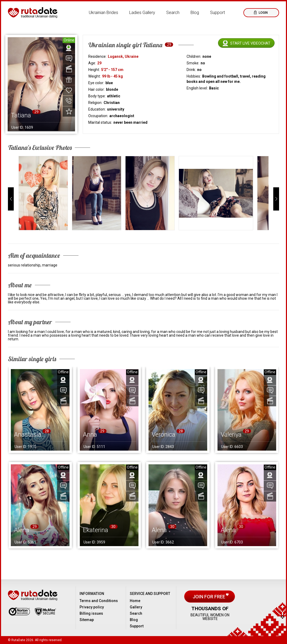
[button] (11, 199)
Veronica (163, 435)
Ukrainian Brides (103, 13)
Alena (22, 530)
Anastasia (28, 435)
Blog (195, 13)
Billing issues (91, 613)
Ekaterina (96, 530)
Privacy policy (92, 607)
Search (173, 13)
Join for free (209, 597)
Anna (90, 435)
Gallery (136, 607)
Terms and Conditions (99, 601)
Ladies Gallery (142, 13)
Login (263, 13)
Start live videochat (250, 43)
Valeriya (231, 435)
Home (135, 601)
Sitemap (87, 620)
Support (217, 13)
